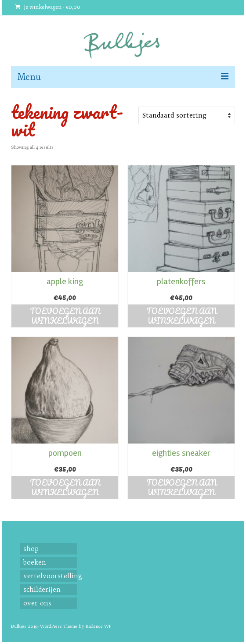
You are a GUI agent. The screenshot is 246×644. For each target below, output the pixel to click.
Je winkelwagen (48, 7)
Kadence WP (98, 626)
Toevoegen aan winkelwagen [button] (65, 316)
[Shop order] (187, 115)
